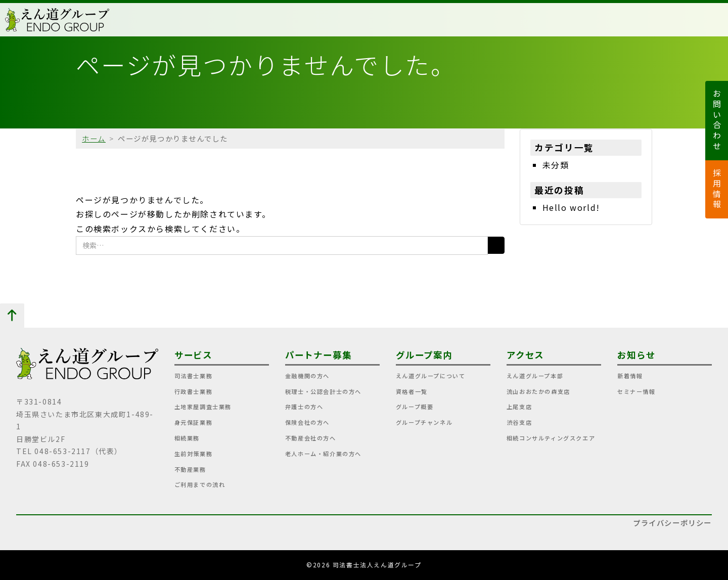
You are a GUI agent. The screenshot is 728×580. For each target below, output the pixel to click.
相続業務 (187, 438)
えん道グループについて (431, 376)
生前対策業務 (194, 454)
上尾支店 (519, 407)
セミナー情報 (636, 391)
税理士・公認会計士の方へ (323, 391)
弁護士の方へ (304, 407)
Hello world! (571, 207)
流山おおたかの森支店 (538, 391)
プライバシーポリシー (672, 523)
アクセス (526, 355)
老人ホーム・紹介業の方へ (323, 454)
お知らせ (636, 355)
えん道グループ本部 (535, 376)
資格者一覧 (412, 391)
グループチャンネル (424, 422)
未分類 (556, 165)
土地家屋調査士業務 (203, 407)
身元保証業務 (194, 422)
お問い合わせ (717, 121)
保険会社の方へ (307, 422)
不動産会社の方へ (311, 438)
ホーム (94, 138)
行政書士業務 (194, 391)
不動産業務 (190, 469)
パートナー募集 (318, 355)
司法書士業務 (194, 376)
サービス (194, 355)
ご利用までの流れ (200, 484)
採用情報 (717, 189)
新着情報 (630, 376)
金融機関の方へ (307, 376)
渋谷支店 (519, 422)
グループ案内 (424, 355)
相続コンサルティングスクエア (551, 438)
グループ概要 (415, 407)
